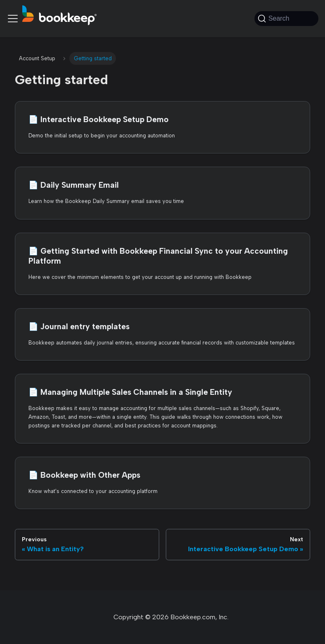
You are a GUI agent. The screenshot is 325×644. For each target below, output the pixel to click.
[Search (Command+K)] (286, 19)
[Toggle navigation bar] (13, 19)
